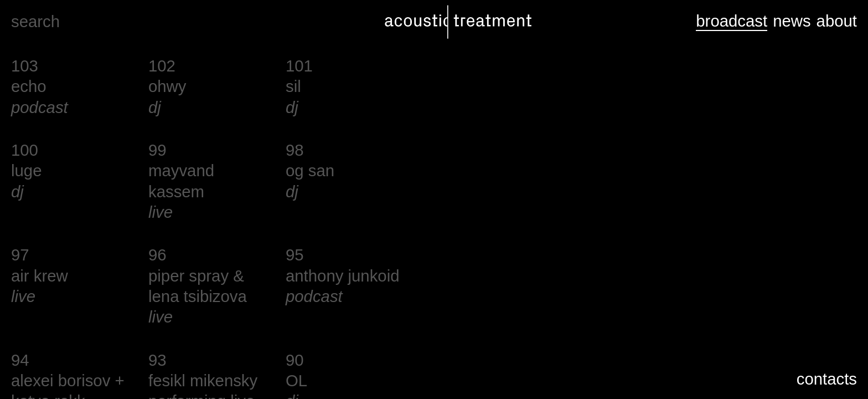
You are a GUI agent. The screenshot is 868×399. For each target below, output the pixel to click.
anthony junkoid (342, 276)
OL (296, 380)
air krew (40, 276)
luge (26, 170)
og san (310, 170)
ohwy (167, 86)
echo (29, 86)
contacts (827, 379)
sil (293, 86)
